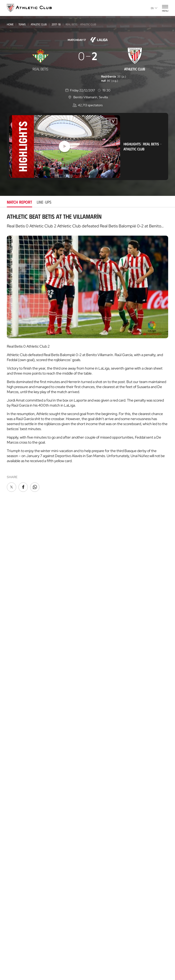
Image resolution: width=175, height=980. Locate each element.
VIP (91, 593)
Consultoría (16, 878)
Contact (96, 769)
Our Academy (18, 853)
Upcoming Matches (22, 730)
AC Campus (15, 896)
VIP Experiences (19, 755)
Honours (96, 686)
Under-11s (14, 710)
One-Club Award (102, 751)
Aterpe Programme (104, 758)
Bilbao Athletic (18, 612)
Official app (99, 781)
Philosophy (98, 626)
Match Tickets (18, 749)
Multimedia (16, 573)
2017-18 (56, 24)
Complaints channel (142, 958)
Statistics (96, 706)
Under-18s (14, 649)
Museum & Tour (19, 814)
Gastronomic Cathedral (27, 834)
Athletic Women (19, 605)
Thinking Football (103, 841)
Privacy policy (73, 958)
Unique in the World (105, 800)
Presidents (97, 713)
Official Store (100, 807)
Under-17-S (15, 655)
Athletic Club (39, 24)
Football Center (18, 873)
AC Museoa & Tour (103, 821)
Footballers (99, 693)
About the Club (101, 619)
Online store (17, 781)
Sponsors (97, 646)
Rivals (94, 699)
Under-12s (14, 692)
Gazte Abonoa (100, 573)
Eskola (12, 910)
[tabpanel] (87, 353)
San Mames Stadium (23, 807)
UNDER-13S (14, 686)
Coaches (13, 883)
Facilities (95, 640)
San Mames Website (104, 814)
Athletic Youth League (23, 643)
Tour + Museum (19, 762)
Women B (13, 618)
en (154, 8)
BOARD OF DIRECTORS (105, 633)
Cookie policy (49, 958)
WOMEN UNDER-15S (20, 673)
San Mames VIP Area (23, 820)
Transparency (100, 653)
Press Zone (98, 660)
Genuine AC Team (20, 723)
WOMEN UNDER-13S (20, 698)
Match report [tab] (19, 202)
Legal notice (97, 958)
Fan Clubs (97, 587)
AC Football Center (22, 867)
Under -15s (15, 667)
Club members (100, 566)
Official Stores (19, 788)
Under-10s (14, 717)
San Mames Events (22, 827)
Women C (13, 637)
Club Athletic (99, 580)
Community (98, 600)
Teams (22, 24)
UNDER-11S (14, 704)
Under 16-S (15, 661)
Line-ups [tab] (44, 202)
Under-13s (14, 680)
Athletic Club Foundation (109, 834)
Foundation (99, 732)
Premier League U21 (21, 624)
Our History (99, 679)
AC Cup (12, 890)
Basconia (13, 630)
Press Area (27, 958)
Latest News (16, 566)
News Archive (18, 580)
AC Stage (14, 903)
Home (10, 24)
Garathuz (15, 860)
